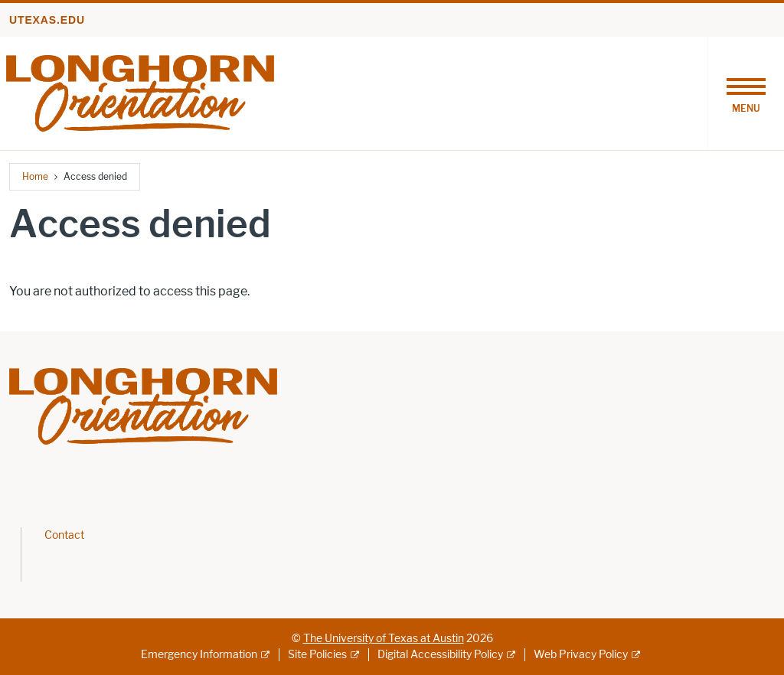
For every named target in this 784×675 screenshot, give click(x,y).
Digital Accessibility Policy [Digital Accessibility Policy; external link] (440, 655)
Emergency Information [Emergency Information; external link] (199, 655)
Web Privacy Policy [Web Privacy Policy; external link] (581, 655)
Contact (64, 535)
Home (35, 176)
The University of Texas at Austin (384, 639)
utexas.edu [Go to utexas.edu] (47, 20)
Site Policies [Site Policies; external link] (317, 655)
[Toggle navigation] (746, 93)
